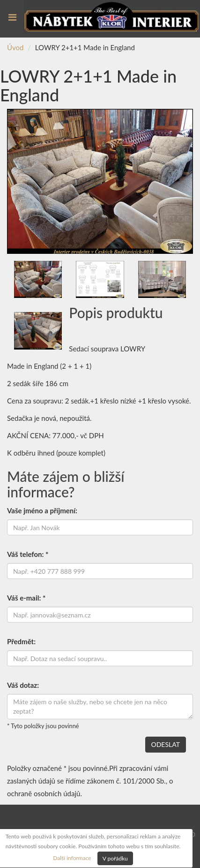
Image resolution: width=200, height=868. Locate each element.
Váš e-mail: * (26, 598)
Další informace (72, 857)
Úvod (15, 47)
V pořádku (115, 858)
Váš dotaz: (23, 685)
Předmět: (21, 641)
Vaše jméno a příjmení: (42, 510)
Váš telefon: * (28, 554)
